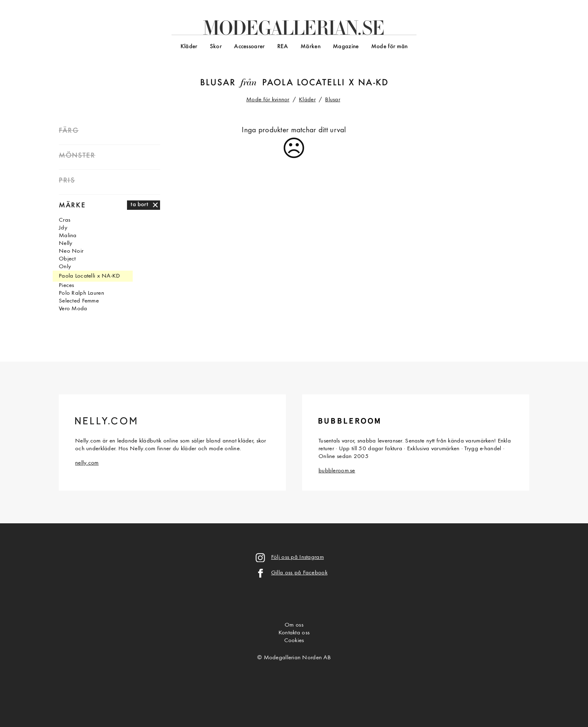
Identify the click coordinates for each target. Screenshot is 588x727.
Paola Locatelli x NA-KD (325, 83)
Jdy (63, 228)
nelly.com (87, 463)
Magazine (346, 47)
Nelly (66, 243)
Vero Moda (73, 309)
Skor (216, 47)
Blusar (218, 83)
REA (283, 47)
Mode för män (389, 47)
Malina (68, 236)
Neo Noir (71, 251)
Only (65, 267)
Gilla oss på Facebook (299, 573)
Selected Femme (79, 301)
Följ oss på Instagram (297, 557)
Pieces (67, 286)
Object (67, 259)
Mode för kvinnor (268, 100)
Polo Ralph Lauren (81, 293)
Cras (65, 220)
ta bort (139, 205)
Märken (311, 47)
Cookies (294, 641)
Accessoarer (249, 47)
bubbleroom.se (337, 471)
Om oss (294, 625)
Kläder (189, 47)
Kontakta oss (294, 633)
